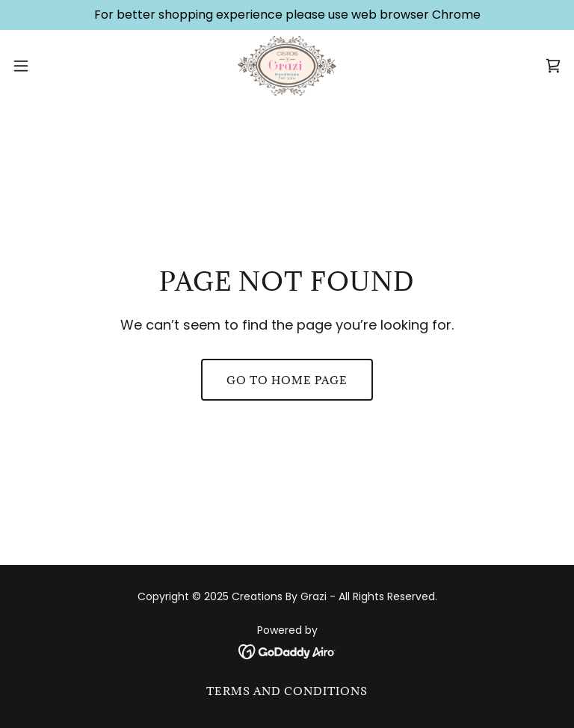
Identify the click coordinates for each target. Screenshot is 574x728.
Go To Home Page (287, 380)
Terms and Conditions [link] (287, 691)
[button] (48, 66)
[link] (287, 66)
